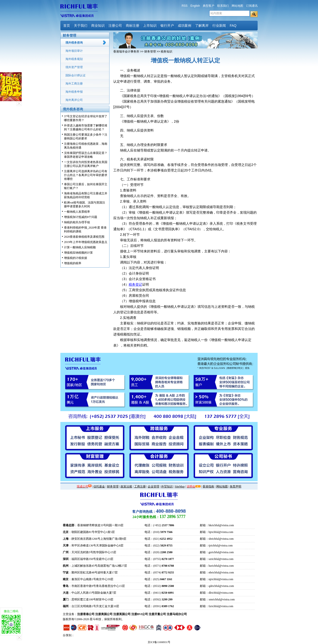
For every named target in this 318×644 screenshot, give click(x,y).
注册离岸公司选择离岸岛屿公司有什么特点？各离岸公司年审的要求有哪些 (86, 175)
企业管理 (153, 486)
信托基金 (99, 486)
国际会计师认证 (76, 75)
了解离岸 (202, 26)
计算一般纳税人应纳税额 (80, 247)
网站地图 (237, 6)
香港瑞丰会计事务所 (126, 52)
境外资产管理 (74, 67)
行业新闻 (219, 26)
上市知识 (150, 26)
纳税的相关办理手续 (77, 222)
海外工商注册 (74, 84)
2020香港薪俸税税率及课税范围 (84, 237)
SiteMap (180, 486)
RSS (185, 6)
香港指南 (208, 486)
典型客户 (209, 6)
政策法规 (126, 486)
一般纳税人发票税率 (77, 212)
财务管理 (150, 52)
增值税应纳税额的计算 (78, 253)
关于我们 (81, 26)
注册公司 (115, 26)
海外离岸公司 (74, 100)
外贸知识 (167, 486)
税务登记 (135, 284)
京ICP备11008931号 (159, 642)
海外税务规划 (74, 59)
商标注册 (133, 26)
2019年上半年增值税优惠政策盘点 (86, 242)
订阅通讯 (252, 6)
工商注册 (140, 486)
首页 (67, 26)
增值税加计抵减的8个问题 (81, 217)
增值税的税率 (73, 263)
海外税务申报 (74, 92)
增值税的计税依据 (76, 258)
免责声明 (235, 486)
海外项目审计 (74, 51)
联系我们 (223, 6)
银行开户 (167, 26)
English (195, 6)
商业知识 (98, 26)
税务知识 (166, 52)
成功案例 (184, 26)
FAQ (233, 26)
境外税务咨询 (74, 43)
